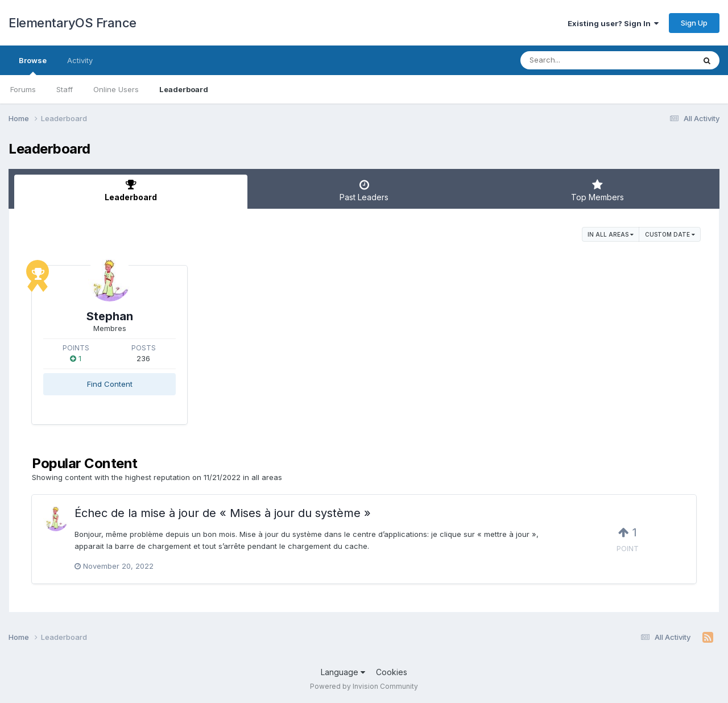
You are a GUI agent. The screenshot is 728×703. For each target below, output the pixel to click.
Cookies (392, 672)
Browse (33, 65)
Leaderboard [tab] (131, 191)
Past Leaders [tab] (364, 191)
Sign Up (694, 23)
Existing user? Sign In (613, 23)
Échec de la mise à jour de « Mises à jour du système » (223, 513)
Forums (23, 89)
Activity (80, 60)
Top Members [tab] (597, 191)
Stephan (110, 316)
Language (343, 672)
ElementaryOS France (73, 23)
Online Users (116, 89)
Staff (65, 89)
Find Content (110, 384)
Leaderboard (184, 89)
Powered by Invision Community (364, 686)
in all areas (611, 234)
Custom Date (670, 234)
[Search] (576, 60)
